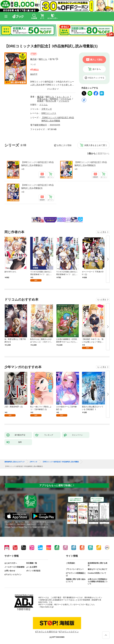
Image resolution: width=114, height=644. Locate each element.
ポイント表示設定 (33, 571)
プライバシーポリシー (75, 569)
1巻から (92, 154)
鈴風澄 (40, 101)
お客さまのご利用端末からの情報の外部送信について (98, 582)
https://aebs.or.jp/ (47, 607)
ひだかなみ (66, 99)
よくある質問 (32, 567)
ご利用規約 (70, 563)
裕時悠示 (54, 99)
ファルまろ (64, 101)
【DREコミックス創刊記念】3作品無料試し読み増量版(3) (37, 187)
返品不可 (34, 74)
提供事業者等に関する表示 (98, 564)
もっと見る (102, 232)
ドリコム (43, 105)
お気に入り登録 (64, 145)
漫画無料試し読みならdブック (15, 462)
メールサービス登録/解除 (14, 567)
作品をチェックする (96, 78)
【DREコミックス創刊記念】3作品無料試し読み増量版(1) (37, 164)
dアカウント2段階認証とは (76, 574)
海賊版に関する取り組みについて (76, 580)
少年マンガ (47, 109)
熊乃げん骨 (51, 101)
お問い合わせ (10, 571)
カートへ (97, 69)
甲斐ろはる (42, 99)
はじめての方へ (11, 563)
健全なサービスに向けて (98, 569)
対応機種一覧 (32, 563)
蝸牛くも (43, 59)
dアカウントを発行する (46, 632)
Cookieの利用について (97, 573)
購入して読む (97, 60)
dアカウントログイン (13, 575)
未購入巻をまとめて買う (96, 145)
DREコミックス (49, 113)
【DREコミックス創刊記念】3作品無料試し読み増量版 (60, 462)
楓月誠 (33, 59)
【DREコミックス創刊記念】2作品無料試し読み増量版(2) (91, 164)
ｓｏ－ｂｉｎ (63, 97)
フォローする (57, 59)
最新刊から (104, 154)
